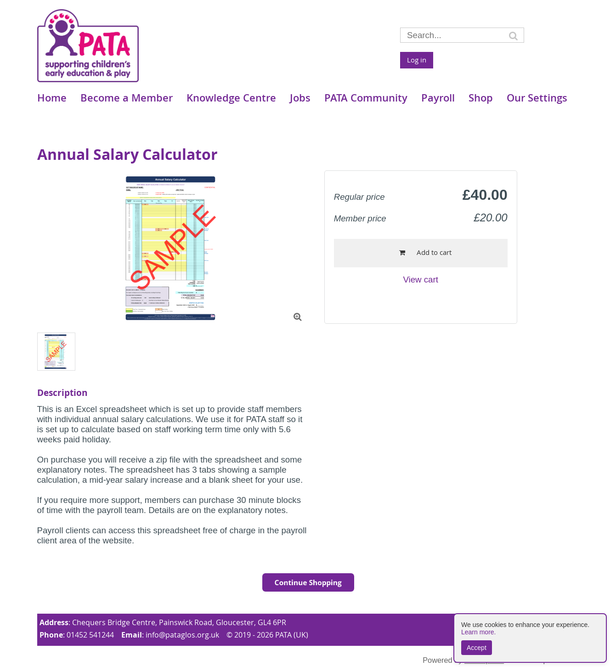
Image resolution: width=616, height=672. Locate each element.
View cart (420, 280)
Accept (477, 648)
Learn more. (478, 632)
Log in (417, 60)
